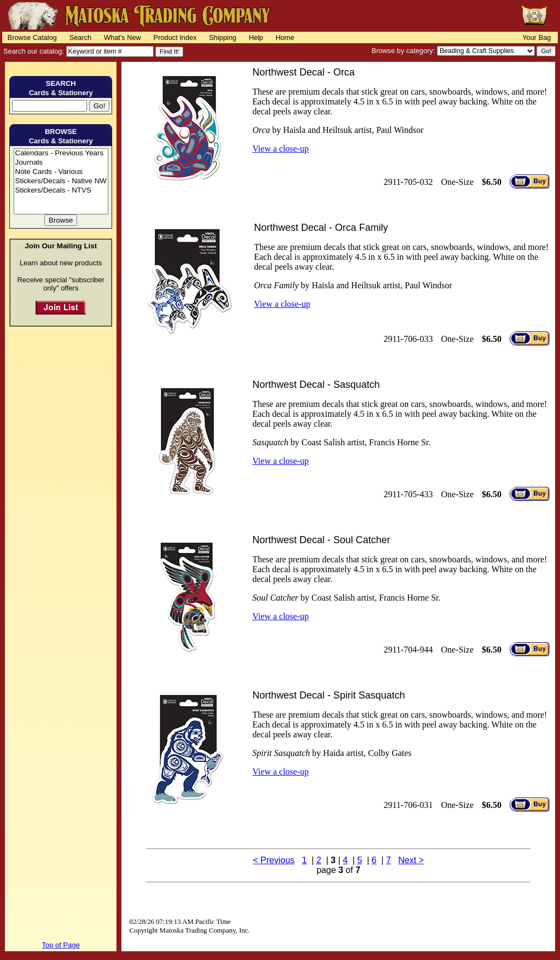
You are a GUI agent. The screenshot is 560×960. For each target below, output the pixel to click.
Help (256, 37)
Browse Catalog (32, 37)
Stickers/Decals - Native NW (61, 181)
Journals (61, 163)
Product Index (175, 37)
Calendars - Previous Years (61, 153)
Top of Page (61, 945)
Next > (411, 860)
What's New (122, 37)
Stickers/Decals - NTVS (61, 191)
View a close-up (280, 149)
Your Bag (536, 37)
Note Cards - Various (61, 172)
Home (285, 37)
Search (81, 37)
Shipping (223, 37)
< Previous (274, 860)
